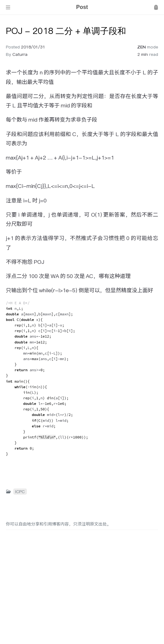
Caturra (20, 54)
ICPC (20, 492)
